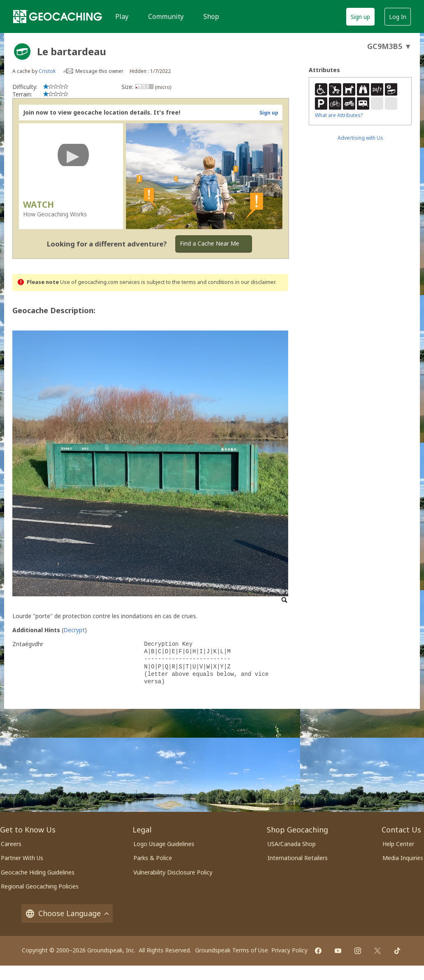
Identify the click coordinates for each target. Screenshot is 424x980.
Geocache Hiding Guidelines (38, 872)
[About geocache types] (22, 52)
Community (166, 16)
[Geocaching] (58, 16)
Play (122, 16)
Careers (11, 844)
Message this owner (99, 71)
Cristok (47, 71)
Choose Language (67, 913)
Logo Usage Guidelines (164, 844)
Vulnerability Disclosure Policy (173, 872)
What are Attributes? (339, 115)
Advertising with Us (360, 138)
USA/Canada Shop (292, 844)
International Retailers (298, 858)
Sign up (360, 17)
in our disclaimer (255, 282)
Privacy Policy (289, 950)
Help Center (398, 844)
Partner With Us (22, 858)
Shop (211, 16)
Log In (398, 17)
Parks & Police (153, 858)
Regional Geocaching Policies (40, 886)
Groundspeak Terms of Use (232, 950)
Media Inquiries (403, 858)
